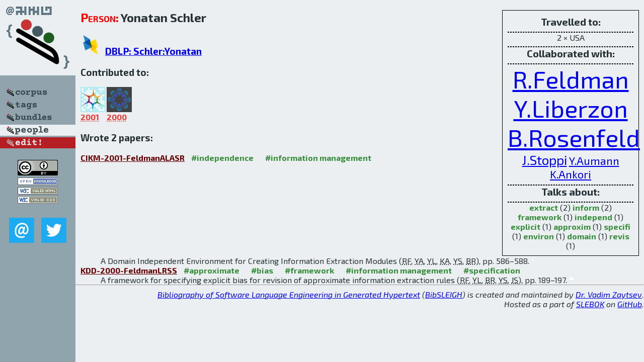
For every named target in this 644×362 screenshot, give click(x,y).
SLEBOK (590, 304)
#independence (222, 158)
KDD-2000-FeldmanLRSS (129, 270)
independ (593, 217)
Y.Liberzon (571, 108)
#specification (492, 270)
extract (544, 207)
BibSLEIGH (444, 294)
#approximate (212, 270)
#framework (309, 270)
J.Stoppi (545, 160)
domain (582, 236)
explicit (526, 227)
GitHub (630, 304)
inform (586, 207)
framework (540, 217)
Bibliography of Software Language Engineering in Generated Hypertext (289, 294)
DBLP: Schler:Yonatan (153, 51)
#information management (318, 158)
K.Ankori (571, 174)
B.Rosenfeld (574, 137)
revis (619, 236)
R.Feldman (571, 79)
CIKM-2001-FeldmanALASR (133, 158)
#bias (262, 270)
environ (539, 236)
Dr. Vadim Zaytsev (609, 294)
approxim (572, 227)
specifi (617, 227)
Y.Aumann (594, 160)
